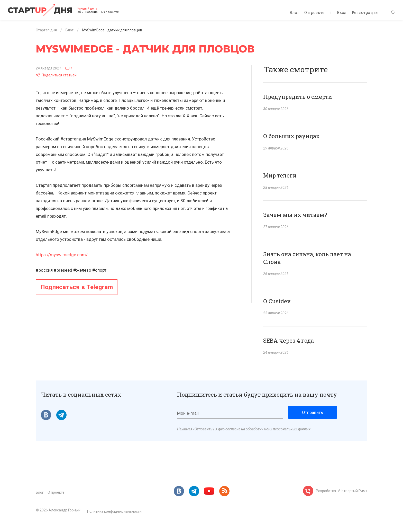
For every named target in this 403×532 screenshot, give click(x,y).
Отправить (313, 412)
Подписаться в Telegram (77, 287)
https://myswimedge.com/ (62, 255)
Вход (342, 12)
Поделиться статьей (56, 75)
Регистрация (365, 12)
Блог (294, 12)
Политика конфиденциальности (114, 511)
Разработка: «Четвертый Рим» (342, 491)
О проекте (314, 12)
